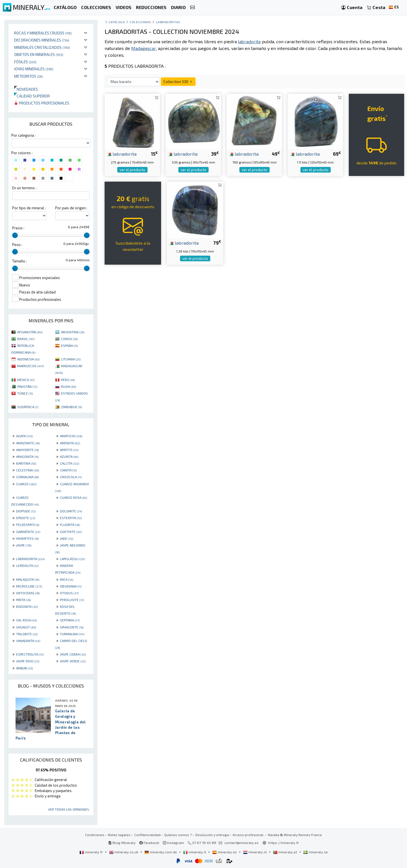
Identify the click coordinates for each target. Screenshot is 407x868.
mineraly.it (195, 852)
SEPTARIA (70, 620)
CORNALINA (27, 477)
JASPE (24, 545)
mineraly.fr (92, 852)
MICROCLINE (29, 586)
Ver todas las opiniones (69, 809)
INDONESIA (28, 359)
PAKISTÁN (27, 386)
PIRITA (23, 600)
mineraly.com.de (161, 852)
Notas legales (119, 835)
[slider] (15, 235)
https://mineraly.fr (284, 843)
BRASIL (26, 339)
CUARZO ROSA (73, 497)
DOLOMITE (71, 511)
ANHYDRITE (27, 450)
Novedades (26, 89)
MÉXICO (26, 380)
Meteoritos (29, 76)
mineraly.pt (285, 852)
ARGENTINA (73, 332)
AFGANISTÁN (30, 332)
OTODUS (69, 593)
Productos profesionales (42, 103)
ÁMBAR (24, 668)
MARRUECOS (31, 366)
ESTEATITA (71, 518)
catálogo (117, 22)
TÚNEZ (25, 393)
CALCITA (70, 463)
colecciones (140, 22)
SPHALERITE (72, 627)
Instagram (173, 843)
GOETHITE (71, 532)
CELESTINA (28, 470)
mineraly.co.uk (124, 852)
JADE (67, 538)
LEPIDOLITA (27, 565)
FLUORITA (70, 525)
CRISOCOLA (71, 477)
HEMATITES (27, 538)
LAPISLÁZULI (72, 559)
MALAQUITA (28, 579)
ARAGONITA (27, 456)
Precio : (18, 228)
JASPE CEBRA (73, 654)
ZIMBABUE (72, 407)
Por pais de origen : (71, 208)
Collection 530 (178, 81)
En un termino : (24, 188)
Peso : (17, 245)
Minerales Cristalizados (42, 47)
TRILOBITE (27, 634)
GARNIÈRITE (28, 532)
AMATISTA (71, 436)
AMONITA (70, 443)
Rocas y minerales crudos (43, 33)
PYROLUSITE (72, 600)
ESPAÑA (70, 345)
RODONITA (27, 606)
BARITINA (26, 463)
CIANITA (68, 470)
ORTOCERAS (28, 593)
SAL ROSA (26, 620)
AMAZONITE (28, 443)
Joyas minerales (34, 69)
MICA (67, 579)
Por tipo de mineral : (29, 208)
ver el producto (132, 170)
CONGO (69, 339)
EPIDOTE (26, 518)
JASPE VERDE (73, 661)
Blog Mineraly (122, 843)
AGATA (24, 436)
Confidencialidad (147, 835)
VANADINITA (28, 641)
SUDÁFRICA (28, 407)
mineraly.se (316, 852)
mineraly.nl (255, 852)
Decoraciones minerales (42, 40)
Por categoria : (23, 135)
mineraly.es (225, 852)
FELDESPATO (28, 525)
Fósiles (25, 62)
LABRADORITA (30, 559)
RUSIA (69, 386)
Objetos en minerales (39, 54)
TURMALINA (72, 634)
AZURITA (69, 456)
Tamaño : (20, 261)
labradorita (122, 154)
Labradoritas (168, 22)
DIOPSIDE (26, 511)
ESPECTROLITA (30, 654)
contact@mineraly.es (242, 843)
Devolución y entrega (212, 835)
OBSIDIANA (71, 586)
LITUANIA (71, 359)
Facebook (149, 843)
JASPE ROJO (28, 661)
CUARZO (26, 484)
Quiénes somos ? (178, 835)
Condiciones (95, 835)
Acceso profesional (248, 835)
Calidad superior (32, 96)
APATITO (69, 450)
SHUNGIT (26, 627)
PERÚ (68, 380)
